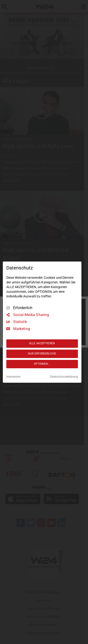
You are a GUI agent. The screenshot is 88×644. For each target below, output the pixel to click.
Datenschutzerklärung (64, 377)
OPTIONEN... (42, 364)
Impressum (13, 377)
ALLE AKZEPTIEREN (42, 343)
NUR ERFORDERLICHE (42, 354)
